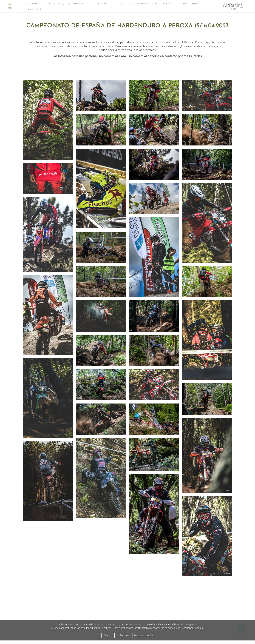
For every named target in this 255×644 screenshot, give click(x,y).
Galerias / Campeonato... (68, 4)
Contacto (35, 9)
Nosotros (191, 4)
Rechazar (125, 635)
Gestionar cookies (144, 635)
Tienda (103, 4)
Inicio (33, 4)
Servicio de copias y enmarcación (146, 4)
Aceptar (108, 635)
